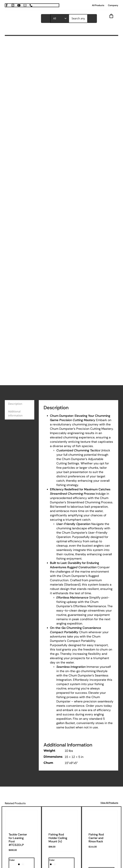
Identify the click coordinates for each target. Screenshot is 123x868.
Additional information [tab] (15, 414)
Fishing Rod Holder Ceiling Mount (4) (58, 838)
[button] (11, 864)
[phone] (31, 5)
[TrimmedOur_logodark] (21, 17)
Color (12, 860)
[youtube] (19, 5)
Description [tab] (15, 404)
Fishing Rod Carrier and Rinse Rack (96, 838)
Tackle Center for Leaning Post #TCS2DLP (18, 840)
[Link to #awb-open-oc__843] (109, 21)
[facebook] (7, 5)
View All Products (109, 803)
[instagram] (13, 5)
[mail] (25, 5)
